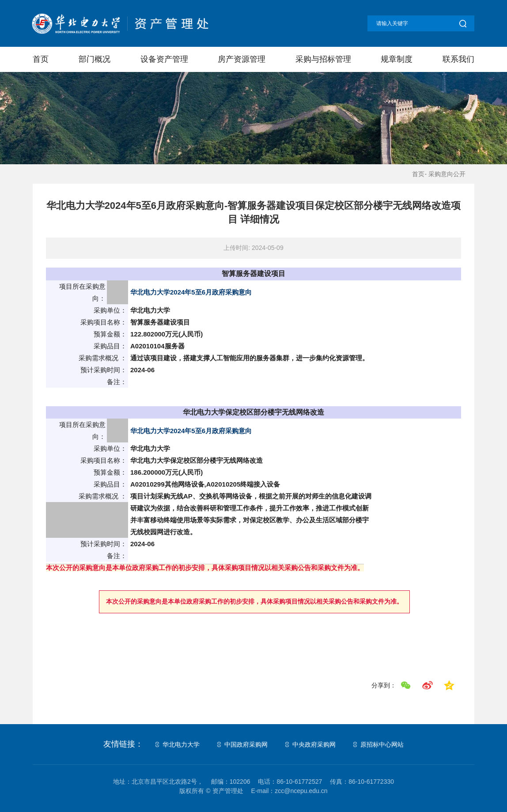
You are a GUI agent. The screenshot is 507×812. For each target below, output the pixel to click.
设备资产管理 (164, 59)
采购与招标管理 (323, 59)
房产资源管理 (242, 59)
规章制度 (397, 59)
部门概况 (95, 59)
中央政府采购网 (314, 744)
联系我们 (458, 59)
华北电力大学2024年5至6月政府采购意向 (191, 292)
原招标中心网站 (382, 744)
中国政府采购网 (246, 744)
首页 (41, 59)
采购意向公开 (447, 174)
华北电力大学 (181, 744)
